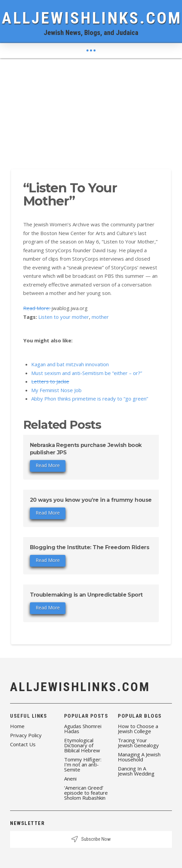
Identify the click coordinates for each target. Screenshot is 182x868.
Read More (48, 465)
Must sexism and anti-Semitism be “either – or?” (87, 373)
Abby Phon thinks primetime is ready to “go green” (90, 399)
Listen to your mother (64, 317)
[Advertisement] (91, 109)
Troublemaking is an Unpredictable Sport (86, 595)
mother (100, 317)
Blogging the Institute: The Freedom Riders (89, 547)
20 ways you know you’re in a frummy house (91, 500)
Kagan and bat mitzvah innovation (70, 364)
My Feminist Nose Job (56, 390)
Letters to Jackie (50, 381)
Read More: (37, 308)
